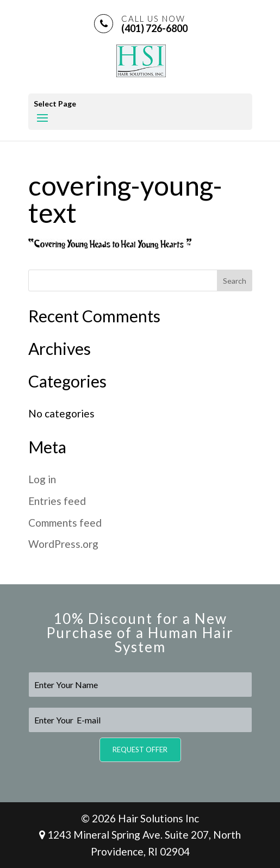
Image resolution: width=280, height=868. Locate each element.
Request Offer (140, 750)
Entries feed (57, 501)
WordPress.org (63, 544)
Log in (42, 479)
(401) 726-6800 (154, 24)
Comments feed (65, 523)
